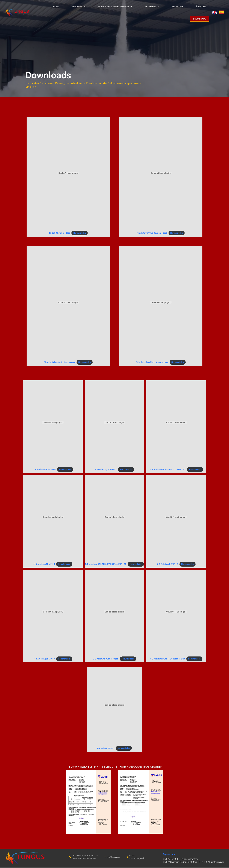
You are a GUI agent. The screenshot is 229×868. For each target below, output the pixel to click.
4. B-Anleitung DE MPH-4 (44, 565)
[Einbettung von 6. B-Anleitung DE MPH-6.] (176, 517)
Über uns (201, 7)
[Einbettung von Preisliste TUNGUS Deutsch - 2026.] (161, 174)
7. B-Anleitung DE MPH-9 (44, 659)
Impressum (169, 855)
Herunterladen (80, 233)
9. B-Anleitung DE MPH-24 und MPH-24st (167, 659)
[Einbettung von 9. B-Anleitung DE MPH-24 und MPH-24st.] (176, 612)
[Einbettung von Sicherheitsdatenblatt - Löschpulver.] (68, 303)
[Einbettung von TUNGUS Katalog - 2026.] (68, 174)
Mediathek (178, 7)
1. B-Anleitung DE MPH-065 (44, 470)
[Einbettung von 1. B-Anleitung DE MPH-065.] (53, 423)
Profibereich (152, 7)
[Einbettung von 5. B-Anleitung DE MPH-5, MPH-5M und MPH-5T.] (115, 517)
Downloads (200, 19)
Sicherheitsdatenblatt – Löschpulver (60, 363)
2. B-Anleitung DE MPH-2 (106, 470)
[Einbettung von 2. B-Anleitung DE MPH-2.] (115, 423)
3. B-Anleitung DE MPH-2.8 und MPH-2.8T (167, 470)
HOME (56, 7)
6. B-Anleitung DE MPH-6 (167, 565)
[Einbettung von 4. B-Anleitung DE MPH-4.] (53, 517)
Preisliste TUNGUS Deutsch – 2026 (152, 233)
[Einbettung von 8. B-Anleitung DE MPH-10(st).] (115, 612)
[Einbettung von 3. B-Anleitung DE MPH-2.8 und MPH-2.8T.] (176, 423)
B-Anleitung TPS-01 (106, 749)
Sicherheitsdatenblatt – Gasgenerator (152, 363)
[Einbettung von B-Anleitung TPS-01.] (115, 705)
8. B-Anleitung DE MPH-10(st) (106, 659)
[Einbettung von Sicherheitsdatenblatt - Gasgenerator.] (161, 303)
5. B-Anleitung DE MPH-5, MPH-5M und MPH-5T (106, 565)
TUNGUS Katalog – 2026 (59, 233)
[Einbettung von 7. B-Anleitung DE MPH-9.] (53, 612)
